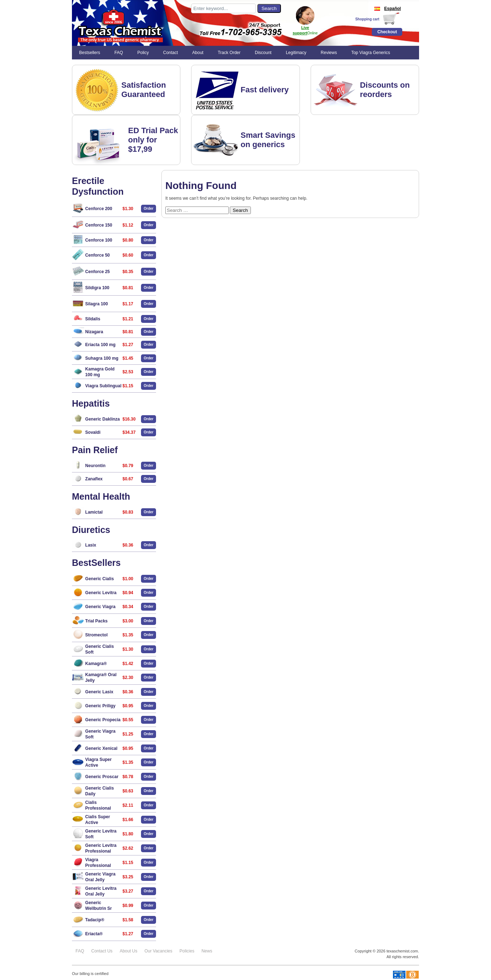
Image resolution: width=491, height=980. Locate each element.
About (198, 53)
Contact (171, 53)
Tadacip (95, 920)
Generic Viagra (100, 607)
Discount (263, 53)
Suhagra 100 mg (102, 358)
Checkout (387, 32)
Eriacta (94, 934)
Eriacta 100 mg (100, 345)
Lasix (91, 545)
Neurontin (95, 466)
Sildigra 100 (97, 288)
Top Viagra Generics (371, 53)
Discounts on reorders (385, 90)
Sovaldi (93, 432)
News (207, 951)
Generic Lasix (99, 692)
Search (240, 210)
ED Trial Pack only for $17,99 (153, 140)
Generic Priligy (100, 706)
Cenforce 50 (98, 255)
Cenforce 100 (99, 240)
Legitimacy (296, 53)
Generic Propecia (103, 720)
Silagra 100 (96, 304)
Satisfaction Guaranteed (144, 90)
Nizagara (94, 332)
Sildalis (93, 319)
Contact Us (102, 951)
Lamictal (94, 512)
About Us (128, 951)
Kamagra (96, 664)
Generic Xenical (101, 748)
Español (387, 9)
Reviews (329, 53)
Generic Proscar (102, 777)
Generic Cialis (99, 579)
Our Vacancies (159, 951)
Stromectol (96, 635)
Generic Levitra (101, 593)
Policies (187, 951)
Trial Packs (96, 621)
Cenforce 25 (98, 272)
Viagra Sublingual (103, 386)
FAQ (119, 53)
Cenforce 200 (99, 209)
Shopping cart (367, 19)
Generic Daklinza (103, 419)
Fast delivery (265, 90)
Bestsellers (90, 53)
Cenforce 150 (99, 225)
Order (149, 208)
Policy (143, 53)
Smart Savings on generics (268, 140)
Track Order (229, 53)
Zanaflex (94, 479)
